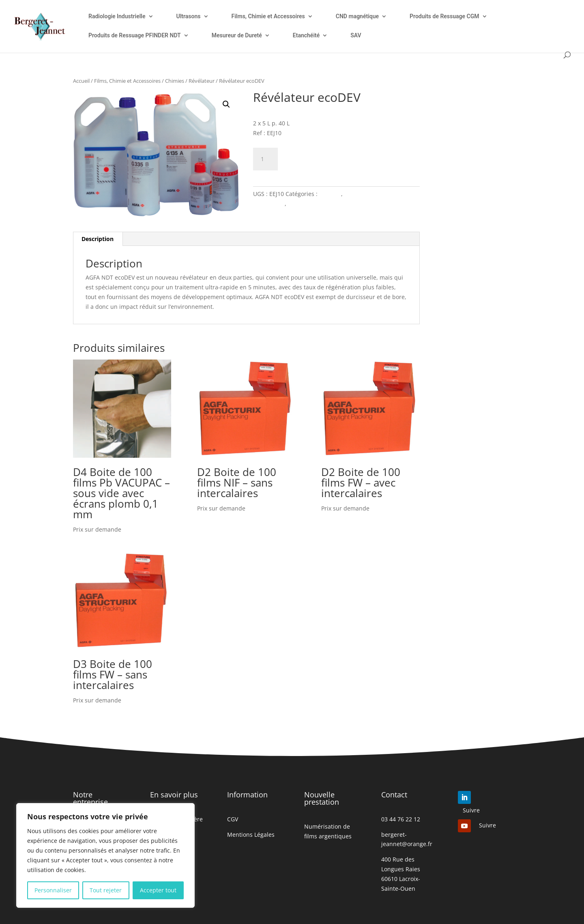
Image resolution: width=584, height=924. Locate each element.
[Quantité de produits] (265, 159)
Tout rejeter (106, 890)
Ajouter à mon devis (332, 158)
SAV (356, 36)
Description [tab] (98, 239)
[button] (226, 104)
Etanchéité (306, 36)
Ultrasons (189, 16)
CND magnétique (357, 16)
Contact (394, 795)
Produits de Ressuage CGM (444, 16)
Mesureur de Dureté (237, 36)
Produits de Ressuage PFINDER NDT (135, 36)
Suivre (471, 810)
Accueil (81, 81)
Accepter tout (158, 890)
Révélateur (202, 81)
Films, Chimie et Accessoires (268, 16)
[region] (105, 855)
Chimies (175, 81)
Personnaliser (53, 890)
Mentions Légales (251, 835)
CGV (233, 819)
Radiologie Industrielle (117, 16)
